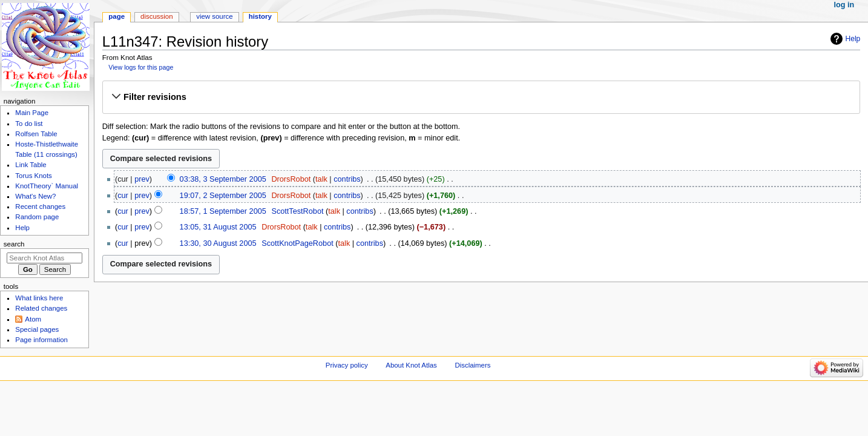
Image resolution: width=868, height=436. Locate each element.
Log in (844, 5)
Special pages (37, 329)
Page (117, 16)
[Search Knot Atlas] (44, 258)
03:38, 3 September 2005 (223, 179)
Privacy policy (347, 365)
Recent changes (40, 206)
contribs (347, 179)
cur (123, 196)
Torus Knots (33, 176)
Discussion (156, 16)
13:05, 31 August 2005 (218, 227)
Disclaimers (472, 365)
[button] (481, 97)
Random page (37, 217)
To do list (29, 124)
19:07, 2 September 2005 (223, 196)
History (260, 16)
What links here (39, 298)
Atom (33, 319)
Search (14, 244)
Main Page (32, 113)
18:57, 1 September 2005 (223, 211)
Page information (41, 340)
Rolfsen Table (36, 134)
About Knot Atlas (411, 365)
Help (853, 39)
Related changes (41, 308)
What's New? (35, 196)
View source (214, 16)
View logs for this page (141, 67)
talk (321, 179)
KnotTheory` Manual (47, 186)
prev (142, 179)
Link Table (31, 165)
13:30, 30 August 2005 (218, 243)
